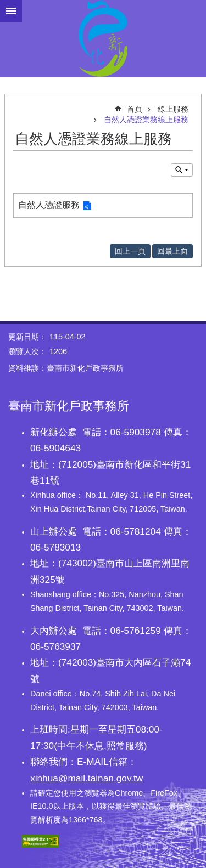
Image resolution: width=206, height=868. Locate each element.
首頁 (135, 109)
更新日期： (27, 337)
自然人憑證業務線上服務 (146, 120)
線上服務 (173, 109)
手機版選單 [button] (11, 11)
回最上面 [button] (172, 251)
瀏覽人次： (27, 351)
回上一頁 (130, 251)
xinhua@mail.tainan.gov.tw (87, 778)
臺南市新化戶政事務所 (103, 38)
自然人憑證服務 (49, 205)
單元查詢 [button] (182, 170)
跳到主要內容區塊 (6, 6)
